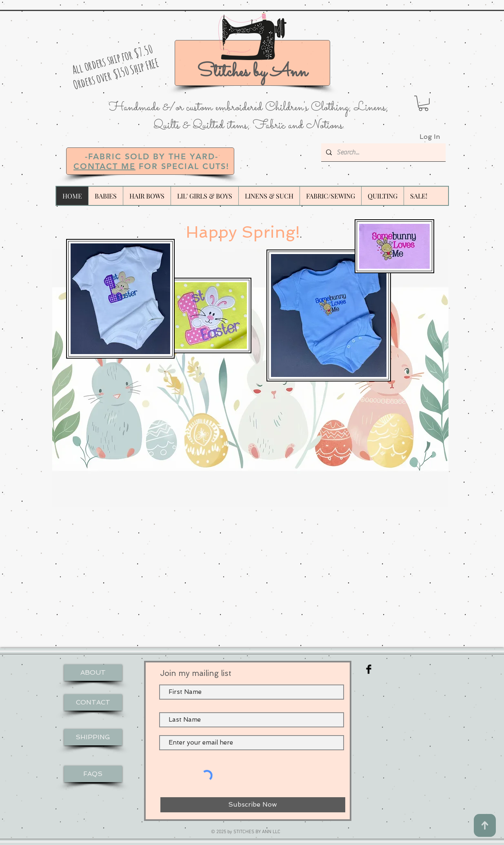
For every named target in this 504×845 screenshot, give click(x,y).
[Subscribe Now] (253, 805)
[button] (423, 103)
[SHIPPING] (93, 737)
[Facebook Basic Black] (369, 669)
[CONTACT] (93, 702)
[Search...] (383, 152)
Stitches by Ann (252, 72)
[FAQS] (93, 774)
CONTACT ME (104, 166)
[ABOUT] (93, 673)
